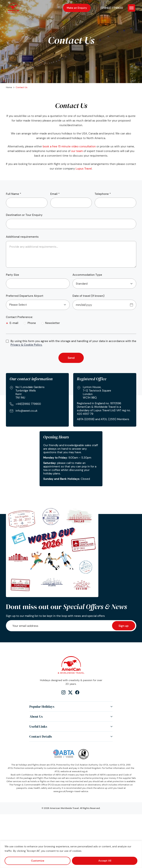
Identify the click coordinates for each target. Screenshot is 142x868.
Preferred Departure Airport (38, 302)
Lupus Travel (84, 169)
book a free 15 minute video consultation (69, 146)
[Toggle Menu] (131, 8)
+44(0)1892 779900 (28, 404)
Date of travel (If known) (104, 302)
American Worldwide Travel (64, 808)
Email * (71, 200)
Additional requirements (22, 237)
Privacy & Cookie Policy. (26, 345)
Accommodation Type (104, 281)
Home (9, 87)
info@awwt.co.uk (27, 411)
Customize (38, 861)
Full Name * (27, 200)
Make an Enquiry (77, 8)
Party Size (38, 281)
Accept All (105, 861)
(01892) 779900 (112, 8)
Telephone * (115, 200)
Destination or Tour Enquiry (71, 221)
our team (77, 151)
